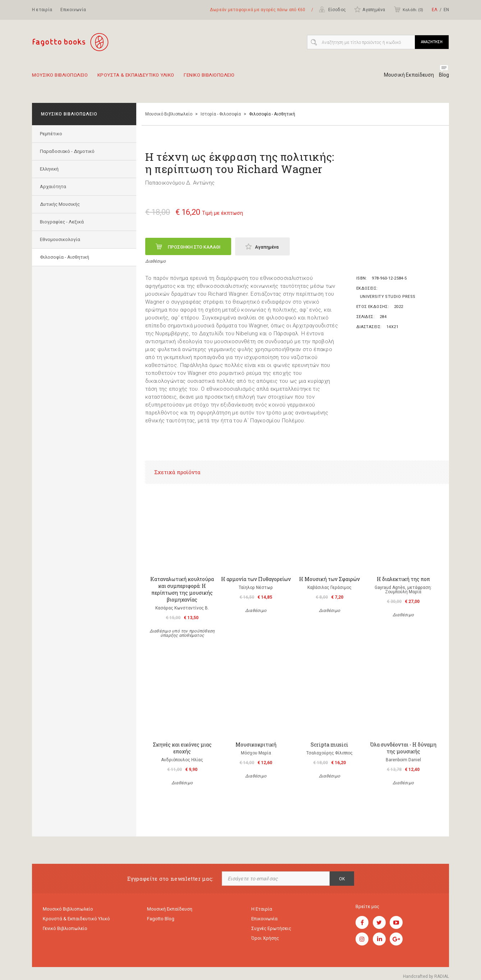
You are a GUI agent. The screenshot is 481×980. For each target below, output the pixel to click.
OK (342, 879)
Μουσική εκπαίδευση (170, 909)
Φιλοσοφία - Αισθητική (66, 257)
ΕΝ (446, 10)
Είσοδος (332, 9)
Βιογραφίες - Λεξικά (63, 222)
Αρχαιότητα (54, 187)
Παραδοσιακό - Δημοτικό (68, 151)
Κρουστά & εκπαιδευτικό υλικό (76, 920)
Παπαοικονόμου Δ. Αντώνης (180, 183)
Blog (444, 75)
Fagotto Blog (161, 920)
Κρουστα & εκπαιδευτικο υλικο (152, 78)
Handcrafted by (426, 976)
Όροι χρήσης (265, 941)
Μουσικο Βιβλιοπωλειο (64, 78)
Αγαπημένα (370, 9)
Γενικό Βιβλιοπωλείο (65, 930)
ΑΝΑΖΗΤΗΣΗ (432, 42)
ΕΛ (435, 10)
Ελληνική (50, 169)
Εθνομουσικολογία (61, 239)
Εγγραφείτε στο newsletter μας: (170, 879)
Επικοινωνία (73, 10)
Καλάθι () (408, 9)
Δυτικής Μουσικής (61, 204)
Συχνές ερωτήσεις (271, 930)
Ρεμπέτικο (52, 134)
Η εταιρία (42, 10)
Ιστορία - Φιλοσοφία (221, 114)
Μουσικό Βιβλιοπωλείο (169, 114)
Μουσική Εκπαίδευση (406, 75)
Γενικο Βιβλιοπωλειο (237, 78)
